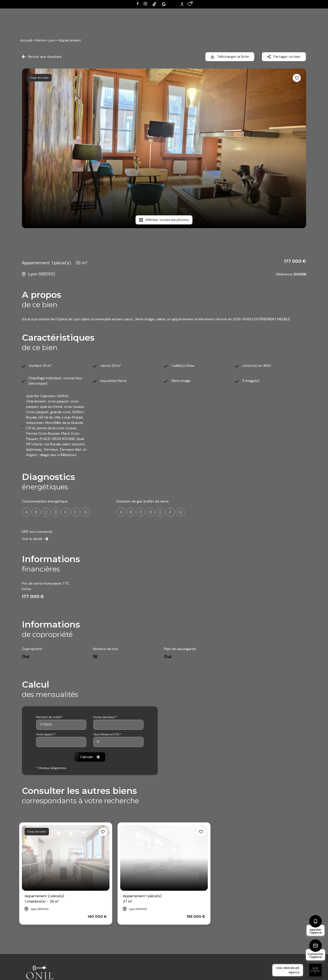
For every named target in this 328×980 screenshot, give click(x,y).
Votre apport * (46, 734)
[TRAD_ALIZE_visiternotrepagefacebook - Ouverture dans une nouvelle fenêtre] (138, 4)
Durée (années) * (105, 717)
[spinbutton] (118, 742)
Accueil (26, 40)
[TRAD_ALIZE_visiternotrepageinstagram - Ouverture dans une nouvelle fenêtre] (145, 4)
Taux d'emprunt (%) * (107, 734)
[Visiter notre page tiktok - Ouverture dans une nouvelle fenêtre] (154, 4)
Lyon (52, 40)
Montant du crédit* (49, 717)
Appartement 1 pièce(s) (142, 899)
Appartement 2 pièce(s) (44, 899)
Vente (40, 40)
